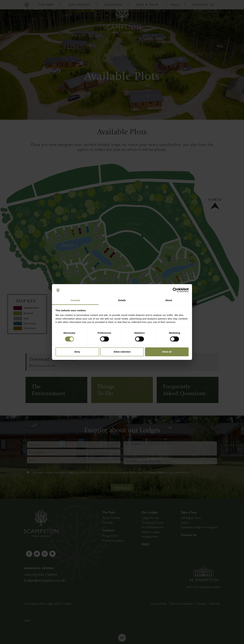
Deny (77, 352)
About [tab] (169, 300)
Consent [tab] (75, 300)
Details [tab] (122, 300)
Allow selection (122, 352)
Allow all (167, 352)
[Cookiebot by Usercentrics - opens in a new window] (175, 290)
